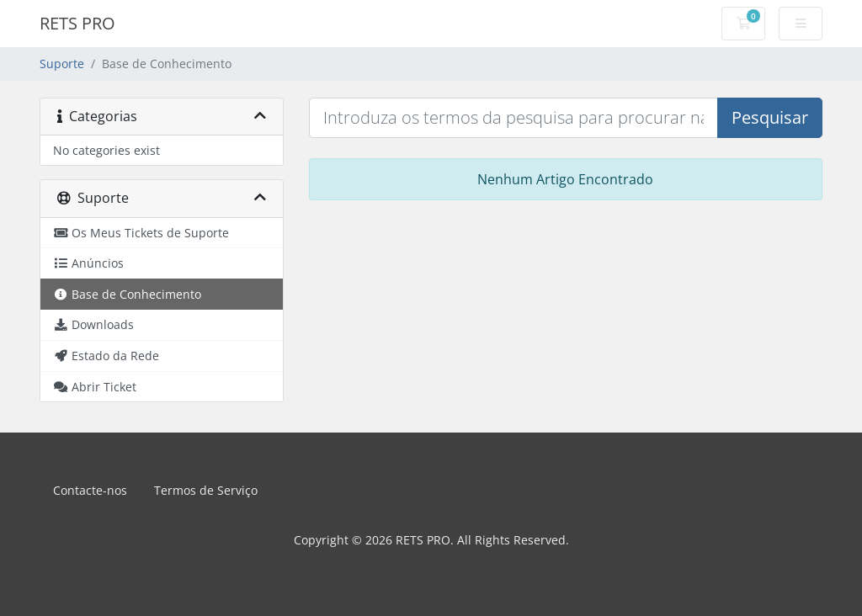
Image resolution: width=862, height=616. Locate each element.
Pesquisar (770, 117)
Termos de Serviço (206, 490)
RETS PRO (77, 23)
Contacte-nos (90, 490)
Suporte (62, 64)
